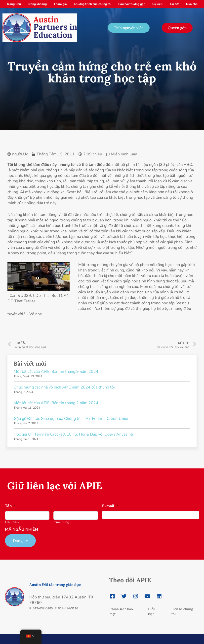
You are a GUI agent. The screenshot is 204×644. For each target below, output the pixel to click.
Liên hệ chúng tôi (182, 612)
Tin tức (174, 4)
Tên (10, 506)
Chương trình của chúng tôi (93, 4)
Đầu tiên (12, 522)
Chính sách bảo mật (121, 612)
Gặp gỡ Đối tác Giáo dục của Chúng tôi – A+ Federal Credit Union (72, 419)
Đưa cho (192, 4)
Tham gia (60, 4)
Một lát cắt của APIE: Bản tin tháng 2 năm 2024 (56, 403)
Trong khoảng (37, 4)
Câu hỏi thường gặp (132, 4)
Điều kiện (152, 612)
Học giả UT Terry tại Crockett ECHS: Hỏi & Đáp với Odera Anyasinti (73, 434)
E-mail (110, 506)
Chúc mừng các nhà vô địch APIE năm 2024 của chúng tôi (64, 387)
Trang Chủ (14, 4)
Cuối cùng (61, 522)
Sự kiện (157, 4)
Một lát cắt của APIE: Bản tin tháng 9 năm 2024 (56, 372)
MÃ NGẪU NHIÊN (21, 530)
